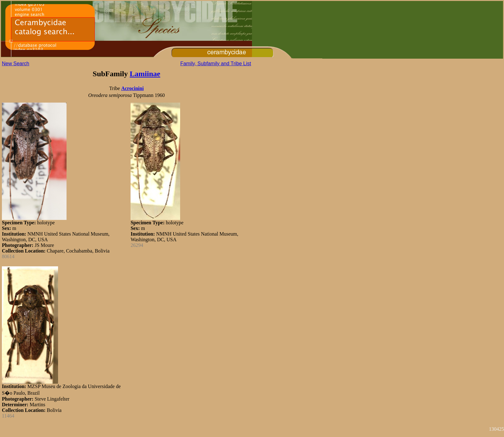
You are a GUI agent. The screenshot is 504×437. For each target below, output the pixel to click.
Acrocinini (132, 88)
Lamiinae (145, 74)
